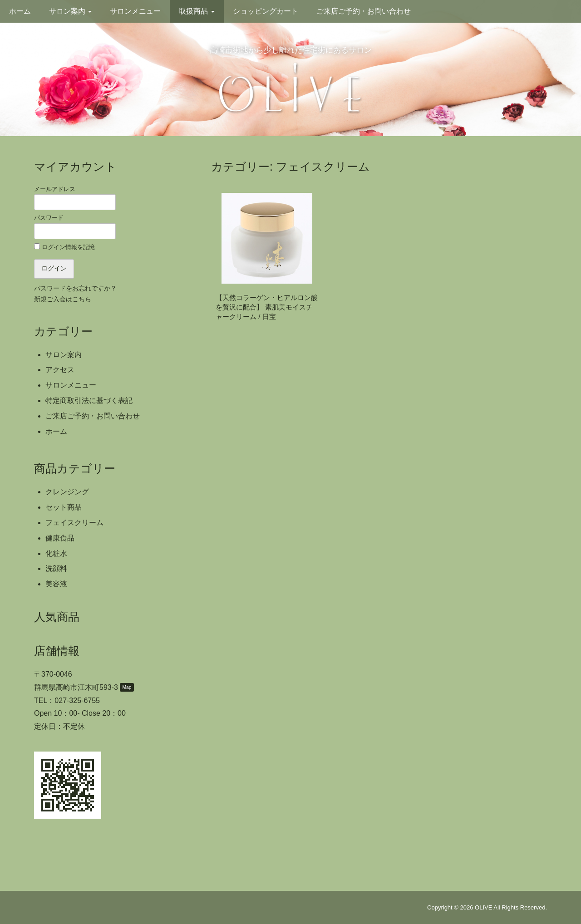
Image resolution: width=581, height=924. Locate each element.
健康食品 (60, 538)
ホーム (20, 11)
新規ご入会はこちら (63, 299)
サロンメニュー (135, 11)
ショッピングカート (266, 11)
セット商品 (64, 507)
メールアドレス (75, 198)
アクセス (60, 370)
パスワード (75, 226)
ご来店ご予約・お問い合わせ (364, 11)
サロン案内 (70, 11)
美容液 (56, 584)
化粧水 (56, 553)
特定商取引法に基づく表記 (89, 401)
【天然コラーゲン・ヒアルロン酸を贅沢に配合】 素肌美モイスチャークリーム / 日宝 (267, 307)
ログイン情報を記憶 (64, 247)
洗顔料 (56, 568)
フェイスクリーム (74, 523)
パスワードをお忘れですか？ (75, 288)
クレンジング (67, 492)
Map (127, 687)
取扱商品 (197, 11)
